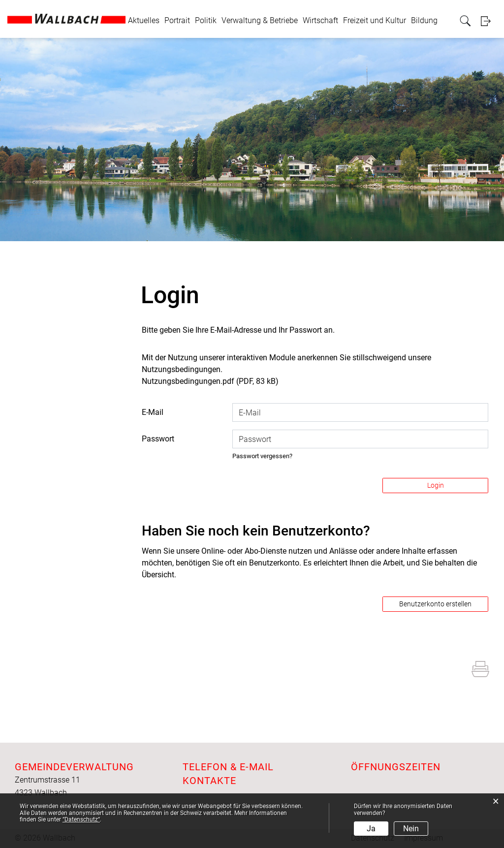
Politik (206, 20)
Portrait (177, 20)
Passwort (158, 439)
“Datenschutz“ (81, 819)
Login (489, 21)
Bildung (424, 20)
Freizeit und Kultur (375, 20)
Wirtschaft (320, 20)
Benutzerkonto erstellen (435, 604)
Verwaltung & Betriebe (260, 20)
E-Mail (153, 412)
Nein (411, 829)
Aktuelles (144, 20)
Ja (371, 829)
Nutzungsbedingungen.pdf (188, 381)
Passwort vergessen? (262, 456)
